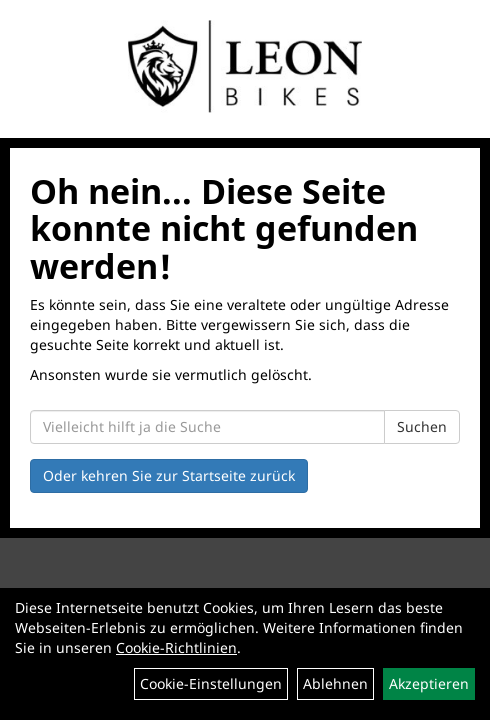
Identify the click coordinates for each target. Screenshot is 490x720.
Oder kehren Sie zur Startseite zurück (169, 475)
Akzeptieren (429, 683)
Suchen (422, 426)
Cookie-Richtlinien (176, 647)
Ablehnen (335, 683)
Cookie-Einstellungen (211, 683)
